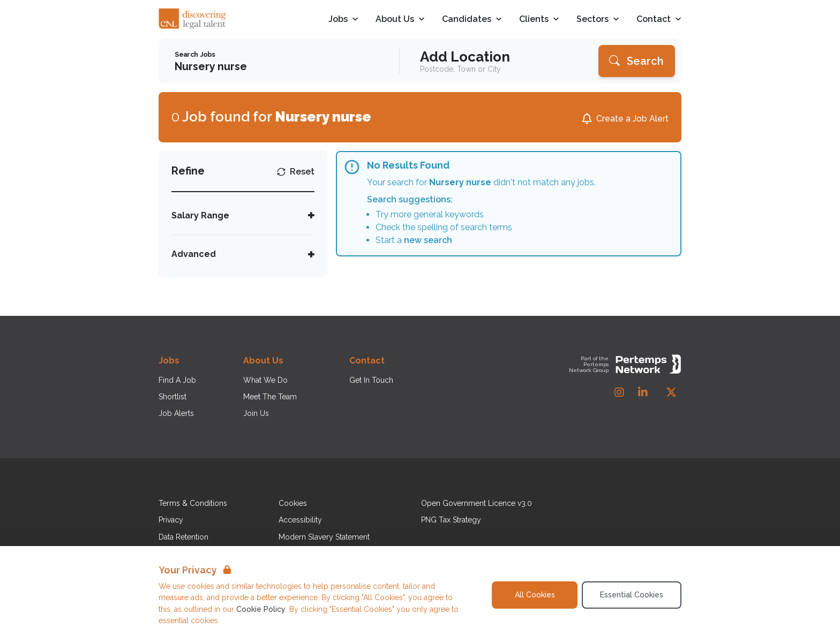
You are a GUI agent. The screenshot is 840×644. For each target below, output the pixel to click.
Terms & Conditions (193, 503)
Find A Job (177, 380)
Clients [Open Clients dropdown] (539, 20)
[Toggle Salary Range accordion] (243, 215)
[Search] (637, 61)
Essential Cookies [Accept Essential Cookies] (632, 595)
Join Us (256, 413)
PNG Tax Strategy (451, 520)
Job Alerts (176, 413)
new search (428, 240)
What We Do (265, 380)
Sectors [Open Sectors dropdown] (598, 20)
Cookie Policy (261, 609)
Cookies (293, 503)
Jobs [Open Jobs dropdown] (343, 20)
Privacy (171, 520)
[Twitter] (671, 392)
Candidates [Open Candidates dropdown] (472, 20)
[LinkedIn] (643, 392)
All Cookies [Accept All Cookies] (535, 595)
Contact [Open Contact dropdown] (659, 20)
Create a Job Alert (632, 119)
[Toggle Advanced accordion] (243, 254)
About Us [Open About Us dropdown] (400, 20)
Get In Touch (371, 380)
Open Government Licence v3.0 (477, 503)
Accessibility (300, 520)
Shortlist (172, 397)
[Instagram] (619, 392)
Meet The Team (270, 397)
